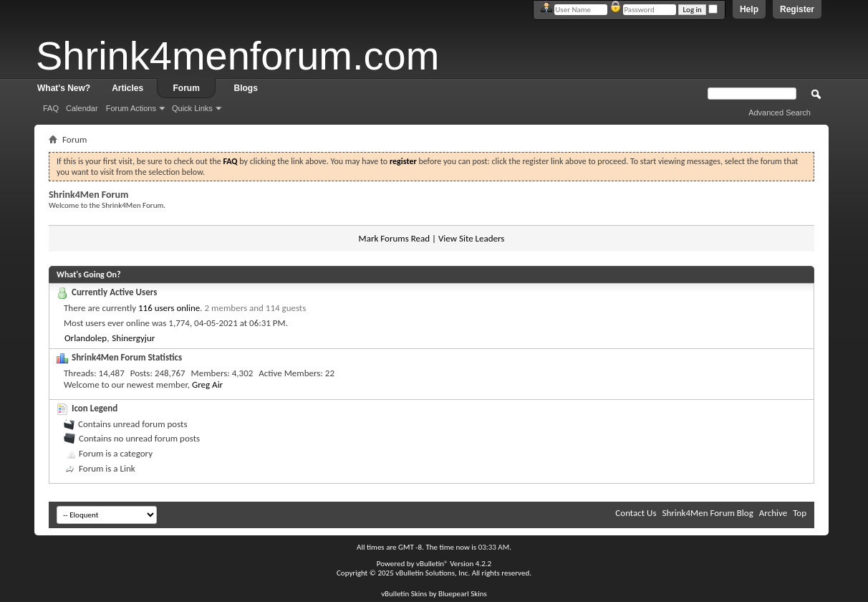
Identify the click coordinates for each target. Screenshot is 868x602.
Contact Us (636, 513)
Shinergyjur (133, 338)
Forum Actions (131, 108)
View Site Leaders (471, 238)
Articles (127, 88)
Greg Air (207, 384)
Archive (773, 513)
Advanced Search (780, 113)
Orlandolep (86, 338)
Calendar (82, 108)
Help (749, 9)
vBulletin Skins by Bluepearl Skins (434, 594)
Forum (187, 88)
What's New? (64, 88)
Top (800, 513)
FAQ (51, 108)
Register (797, 9)
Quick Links (192, 108)
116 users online (169, 308)
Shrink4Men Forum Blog (707, 513)
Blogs (246, 88)
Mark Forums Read (395, 238)
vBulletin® (432, 564)
